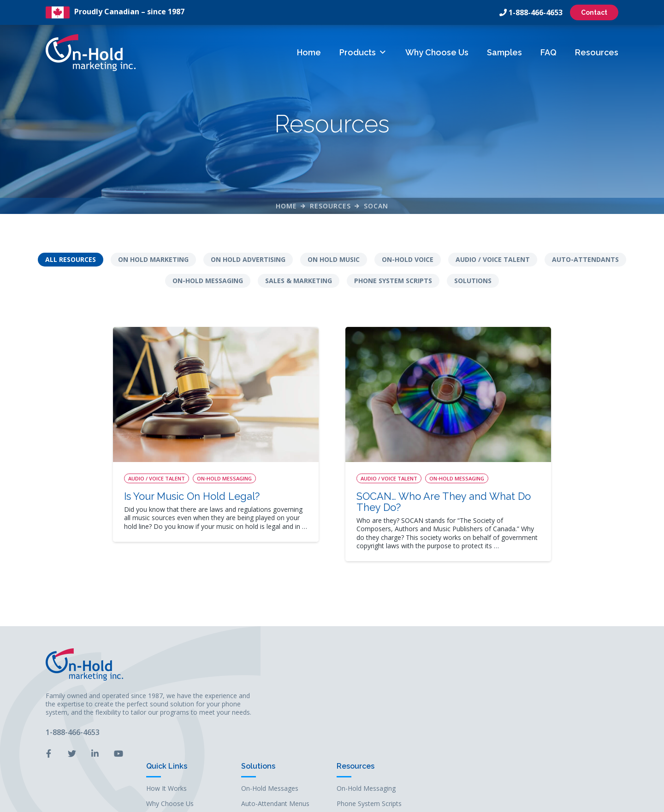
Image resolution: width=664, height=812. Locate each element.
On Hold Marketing (153, 267)
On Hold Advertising (248, 267)
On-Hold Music (463, 702)
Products (363, 52)
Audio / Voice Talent (493, 267)
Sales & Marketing (299, 288)
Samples (504, 52)
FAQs (354, 717)
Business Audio (464, 717)
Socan (376, 211)
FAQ (548, 52)
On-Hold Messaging (208, 288)
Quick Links (366, 650)
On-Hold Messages (469, 672)
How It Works (366, 672)
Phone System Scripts (393, 288)
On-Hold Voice (408, 267)
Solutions (473, 288)
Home (308, 52)
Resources (596, 52)
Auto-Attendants (585, 267)
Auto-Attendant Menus (475, 687)
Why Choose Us (436, 52)
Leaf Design (395, 800)
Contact (594, 12)
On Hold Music (334, 267)
